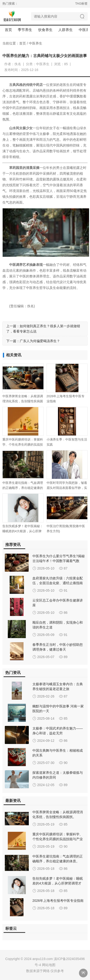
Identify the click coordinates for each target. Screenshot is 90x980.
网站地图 (49, 965)
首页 (8, 30)
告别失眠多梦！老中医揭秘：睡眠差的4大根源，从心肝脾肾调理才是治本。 (23, 531)
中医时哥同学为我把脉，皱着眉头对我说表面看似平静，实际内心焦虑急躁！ (67, 488)
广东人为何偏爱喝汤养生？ (40, 341)
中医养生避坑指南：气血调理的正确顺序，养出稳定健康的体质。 (23, 488)
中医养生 (36, 43)
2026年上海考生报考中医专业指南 (58, 901)
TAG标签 (81, 3)
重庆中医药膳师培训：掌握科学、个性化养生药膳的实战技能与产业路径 (23, 445)
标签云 (11, 928)
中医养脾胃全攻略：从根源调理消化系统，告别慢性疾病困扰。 (23, 401)
